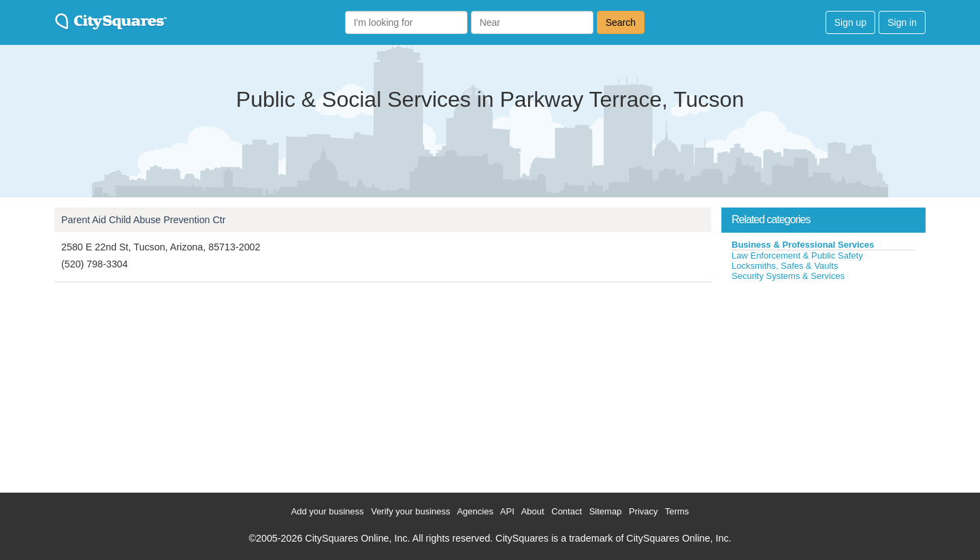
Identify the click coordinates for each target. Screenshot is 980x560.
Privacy (643, 511)
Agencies (475, 511)
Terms (677, 511)
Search (621, 22)
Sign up (850, 22)
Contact (567, 511)
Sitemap (606, 511)
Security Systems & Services (788, 276)
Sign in (902, 22)
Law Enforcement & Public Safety (797, 256)
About (533, 511)
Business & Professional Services (803, 245)
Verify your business (410, 511)
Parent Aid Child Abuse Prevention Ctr (144, 220)
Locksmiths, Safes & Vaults (785, 266)
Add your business (328, 511)
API (507, 511)
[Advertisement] (823, 384)
